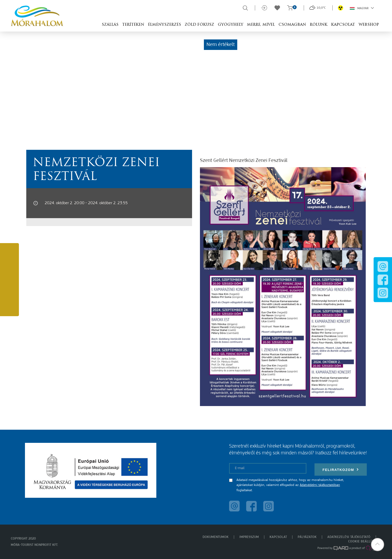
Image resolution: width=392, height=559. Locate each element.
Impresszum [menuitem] (249, 537)
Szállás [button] (110, 25)
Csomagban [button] (292, 25)
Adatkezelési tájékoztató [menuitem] (349, 537)
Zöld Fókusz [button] (199, 25)
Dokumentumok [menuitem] (216, 537)
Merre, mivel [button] (261, 25)
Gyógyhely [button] (231, 25)
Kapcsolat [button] (343, 25)
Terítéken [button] (133, 25)
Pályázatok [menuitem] (307, 537)
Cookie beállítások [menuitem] (365, 542)
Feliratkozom (341, 470)
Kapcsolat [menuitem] (278, 537)
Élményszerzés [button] (164, 25)
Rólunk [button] (319, 25)
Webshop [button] (369, 25)
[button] (378, 545)
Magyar (362, 8)
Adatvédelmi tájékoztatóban (320, 485)
